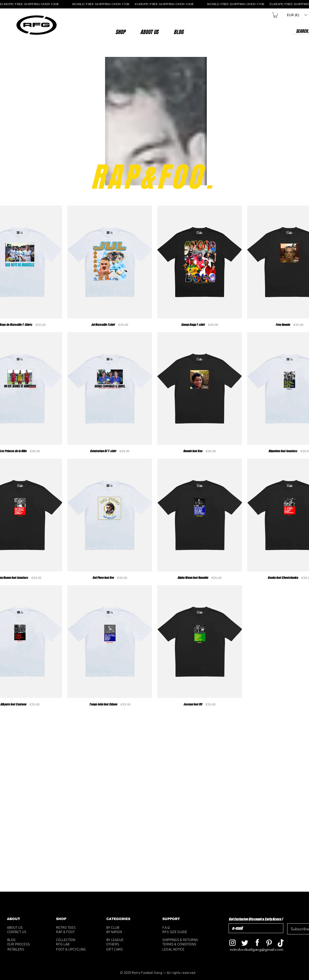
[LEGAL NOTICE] (183, 950)
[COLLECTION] (72, 940)
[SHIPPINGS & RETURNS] (183, 940)
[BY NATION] (122, 932)
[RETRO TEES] (73, 928)
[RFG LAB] (72, 944)
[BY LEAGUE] (120, 940)
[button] (149, 32)
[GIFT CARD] (127, 950)
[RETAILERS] (20, 950)
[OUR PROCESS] (24, 944)
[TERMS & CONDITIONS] (183, 944)
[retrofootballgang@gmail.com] (260, 950)
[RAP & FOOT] (73, 932)
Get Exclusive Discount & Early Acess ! (256, 919)
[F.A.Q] (181, 928)
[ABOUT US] (22, 928)
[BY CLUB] (120, 928)
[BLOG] (26, 940)
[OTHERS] (123, 944)
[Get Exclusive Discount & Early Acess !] (255, 928)
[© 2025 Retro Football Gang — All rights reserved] (158, 973)
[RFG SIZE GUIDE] (183, 932)
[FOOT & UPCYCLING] (76, 950)
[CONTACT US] (23, 932)
